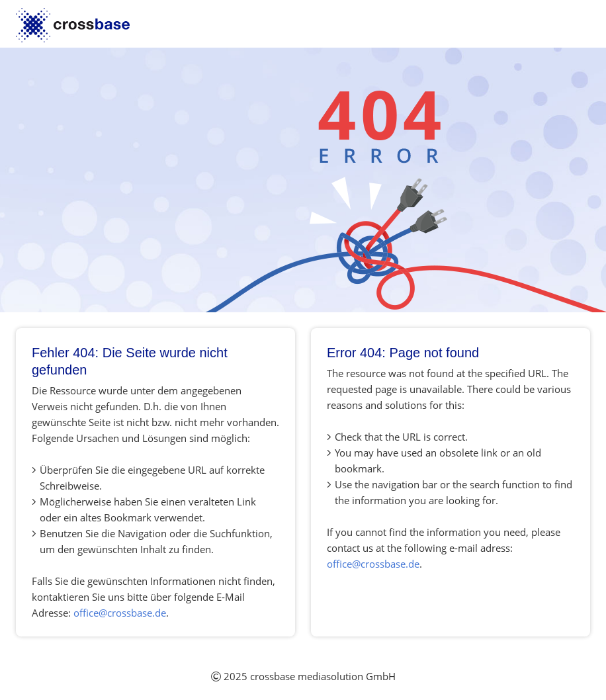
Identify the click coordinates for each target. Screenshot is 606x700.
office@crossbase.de (120, 613)
